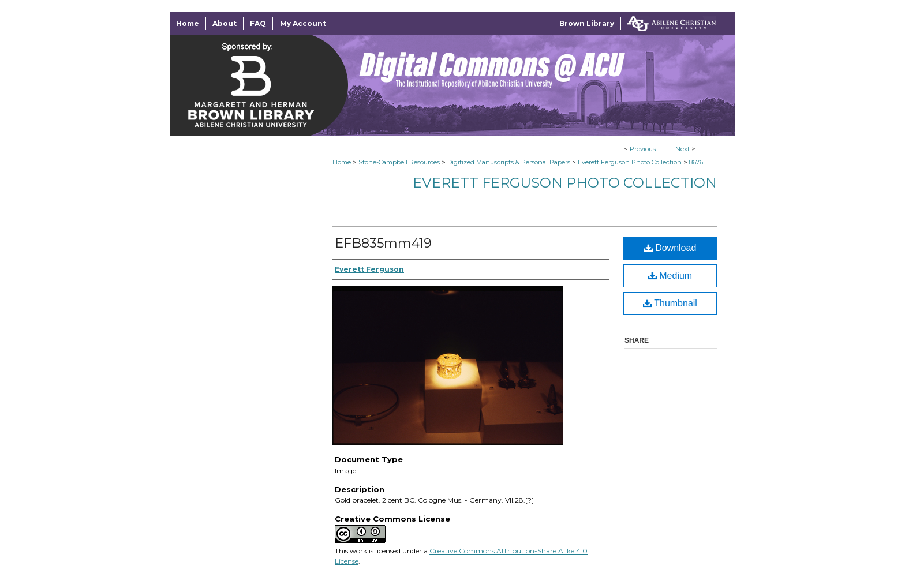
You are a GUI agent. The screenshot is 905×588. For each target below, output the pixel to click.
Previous (643, 149)
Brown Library (587, 23)
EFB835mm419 (383, 243)
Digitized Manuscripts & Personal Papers (509, 162)
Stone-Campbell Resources (399, 162)
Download (670, 248)
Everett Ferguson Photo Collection (630, 162)
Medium (670, 276)
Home (342, 162)
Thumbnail (670, 303)
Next (683, 149)
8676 (696, 162)
